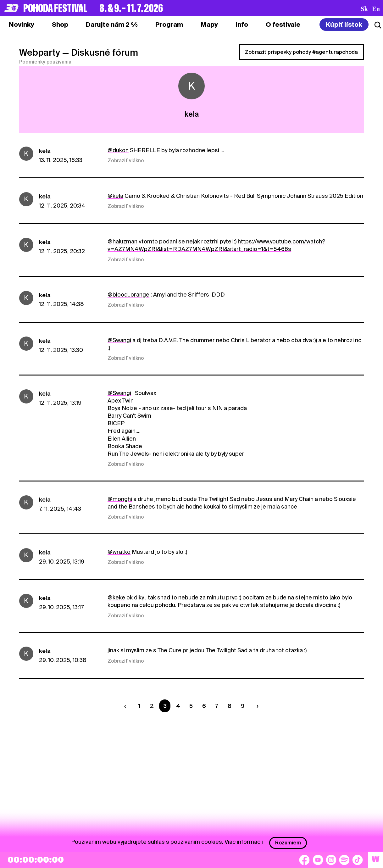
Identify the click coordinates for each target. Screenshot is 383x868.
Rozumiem (288, 843)
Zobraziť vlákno (126, 161)
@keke (116, 597)
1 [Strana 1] (139, 706)
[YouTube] (318, 860)
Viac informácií (244, 841)
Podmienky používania (45, 62)
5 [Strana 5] (191, 706)
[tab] (60, 25)
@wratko (119, 552)
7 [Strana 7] (217, 706)
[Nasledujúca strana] (256, 706)
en (376, 9)
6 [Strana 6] (204, 706)
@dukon (118, 150)
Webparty (40, 53)
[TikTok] (358, 860)
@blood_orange (128, 295)
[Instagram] (331, 860)
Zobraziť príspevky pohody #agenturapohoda (301, 52)
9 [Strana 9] (243, 706)
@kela (115, 196)
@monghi (120, 499)
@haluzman (122, 241)
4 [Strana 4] (178, 706)
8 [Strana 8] (230, 706)
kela (45, 151)
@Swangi (119, 340)
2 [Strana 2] (152, 706)
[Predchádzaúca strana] (127, 706)
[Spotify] (344, 860)
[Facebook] (304, 860)
